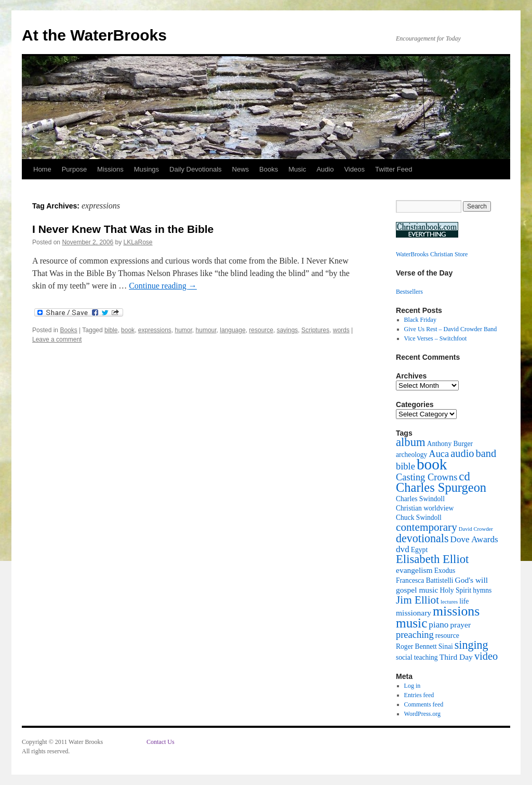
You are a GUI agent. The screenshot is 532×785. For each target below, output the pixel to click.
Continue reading (163, 286)
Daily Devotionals (195, 169)
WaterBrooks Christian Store (432, 254)
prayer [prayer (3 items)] (460, 625)
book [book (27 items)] (432, 464)
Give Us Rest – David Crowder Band (451, 329)
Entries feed (419, 695)
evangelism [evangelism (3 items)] (414, 570)
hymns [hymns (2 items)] (482, 590)
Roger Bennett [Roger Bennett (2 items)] (416, 646)
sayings (288, 330)
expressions (155, 330)
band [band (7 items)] (486, 453)
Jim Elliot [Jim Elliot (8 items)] (417, 600)
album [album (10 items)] (411, 442)
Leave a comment (57, 339)
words (341, 330)
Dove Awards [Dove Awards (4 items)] (474, 539)
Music (297, 169)
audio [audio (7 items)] (462, 453)
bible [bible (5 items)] (405, 466)
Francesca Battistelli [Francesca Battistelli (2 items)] (424, 580)
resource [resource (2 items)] (447, 636)
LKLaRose (138, 242)
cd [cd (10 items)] (464, 476)
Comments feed (424, 704)
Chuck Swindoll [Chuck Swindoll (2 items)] (419, 518)
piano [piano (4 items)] (438, 625)
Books (269, 169)
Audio (325, 169)
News (241, 169)
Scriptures (315, 330)
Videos (354, 169)
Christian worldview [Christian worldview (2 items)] (425, 508)
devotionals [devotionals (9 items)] (422, 538)
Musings (147, 169)
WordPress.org (422, 714)
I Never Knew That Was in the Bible (123, 229)
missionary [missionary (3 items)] (414, 613)
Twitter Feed (394, 169)
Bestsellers (409, 292)
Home (42, 169)
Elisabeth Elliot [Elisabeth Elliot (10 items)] (432, 559)
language (232, 330)
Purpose (74, 169)
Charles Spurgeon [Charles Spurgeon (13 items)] (441, 487)
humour (206, 330)
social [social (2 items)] (404, 657)
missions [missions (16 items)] (456, 611)
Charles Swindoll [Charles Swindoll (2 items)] (420, 499)
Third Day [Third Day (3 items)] (456, 657)
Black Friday (420, 320)
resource (261, 330)
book (128, 330)
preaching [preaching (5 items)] (415, 635)
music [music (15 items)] (411, 623)
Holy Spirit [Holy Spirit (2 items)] (455, 590)
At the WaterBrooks (94, 35)
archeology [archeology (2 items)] (411, 455)
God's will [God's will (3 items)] (471, 580)
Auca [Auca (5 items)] (439, 454)
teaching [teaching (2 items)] (426, 657)
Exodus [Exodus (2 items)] (445, 571)
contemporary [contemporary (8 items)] (427, 527)
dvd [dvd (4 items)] (403, 549)
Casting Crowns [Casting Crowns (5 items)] (427, 477)
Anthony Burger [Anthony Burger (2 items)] (450, 444)
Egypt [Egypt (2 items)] (419, 550)
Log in (413, 686)
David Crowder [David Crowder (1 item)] (476, 529)
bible (111, 330)
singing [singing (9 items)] (471, 645)
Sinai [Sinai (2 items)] (446, 646)
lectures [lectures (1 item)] (449, 602)
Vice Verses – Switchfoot (436, 338)
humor (184, 330)
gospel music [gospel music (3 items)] (417, 590)
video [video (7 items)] (486, 656)
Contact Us (161, 742)
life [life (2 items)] (464, 601)
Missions (110, 169)
